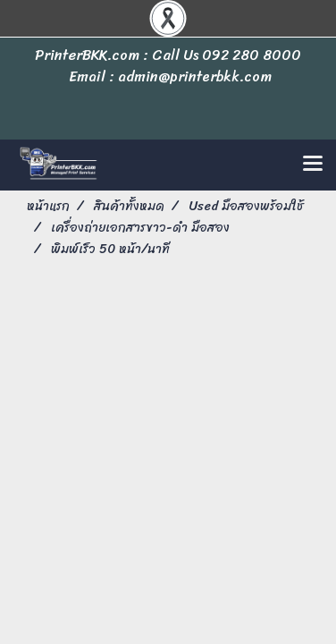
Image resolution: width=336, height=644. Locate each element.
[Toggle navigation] (313, 165)
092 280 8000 (252, 55)
